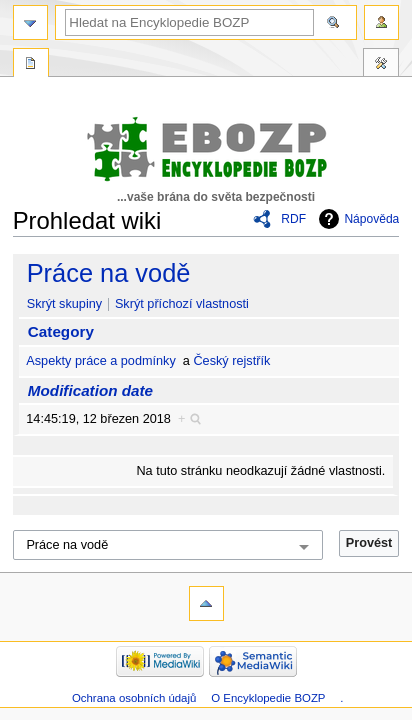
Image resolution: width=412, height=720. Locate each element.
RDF (293, 219)
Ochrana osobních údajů (134, 698)
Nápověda (371, 219)
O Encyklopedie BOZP (268, 698)
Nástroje (381, 65)
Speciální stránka (31, 65)
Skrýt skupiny (64, 304)
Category (61, 331)
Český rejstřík (231, 361)
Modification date (90, 390)
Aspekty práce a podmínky (101, 361)
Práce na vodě (109, 273)
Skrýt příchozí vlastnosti (182, 304)
